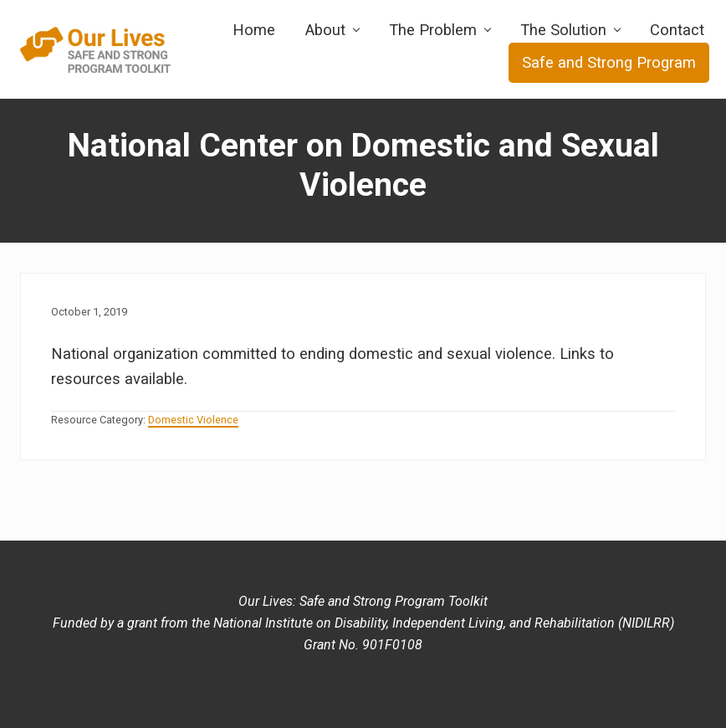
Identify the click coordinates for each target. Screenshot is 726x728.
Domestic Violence (193, 420)
